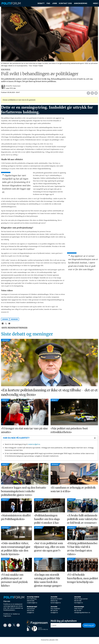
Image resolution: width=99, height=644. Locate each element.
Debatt (41, 4)
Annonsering (81, 4)
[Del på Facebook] (88, 94)
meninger (14, 321)
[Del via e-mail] (96, 94)
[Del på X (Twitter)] (92, 94)
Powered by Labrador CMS (50, 641)
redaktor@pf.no (34, 446)
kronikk (5, 321)
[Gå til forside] (18, 4)
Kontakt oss (65, 4)
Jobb (55, 4)
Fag (48, 4)
